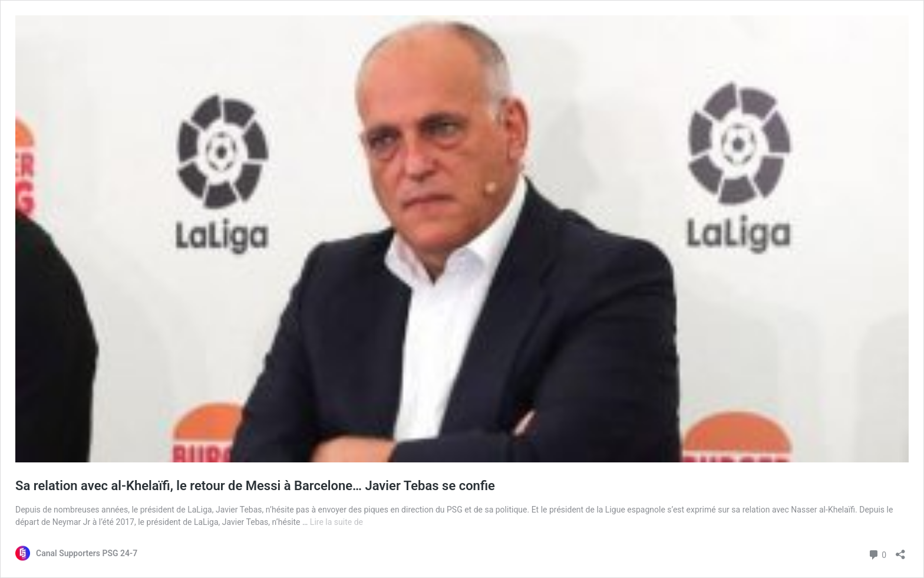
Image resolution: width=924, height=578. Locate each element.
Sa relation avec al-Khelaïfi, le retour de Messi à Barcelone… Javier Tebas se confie (255, 486)
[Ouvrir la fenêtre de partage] (900, 551)
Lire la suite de (336, 522)
